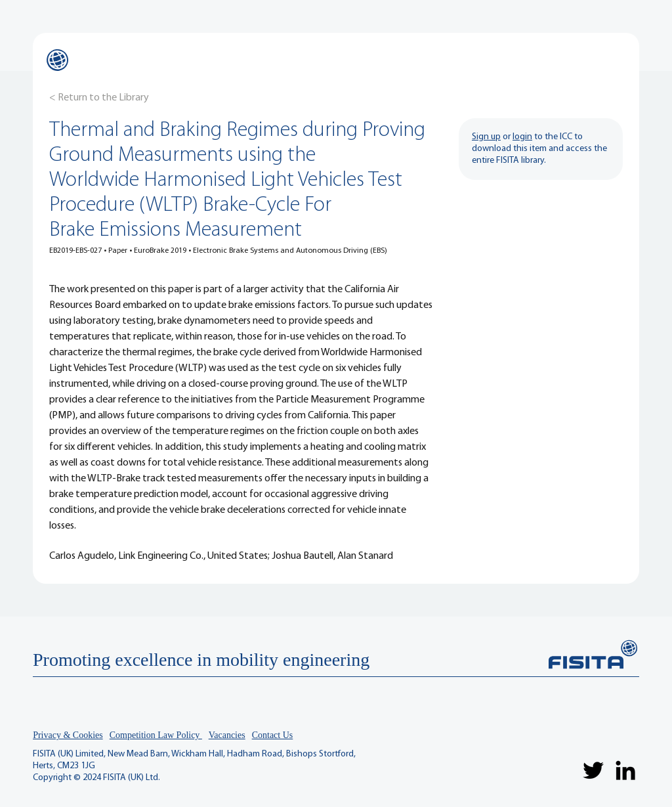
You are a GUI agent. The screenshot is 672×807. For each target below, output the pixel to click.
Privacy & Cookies (68, 735)
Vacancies (227, 735)
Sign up (486, 137)
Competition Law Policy (156, 735)
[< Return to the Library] (99, 98)
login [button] (522, 137)
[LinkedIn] (625, 770)
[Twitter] (593, 770)
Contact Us (273, 735)
